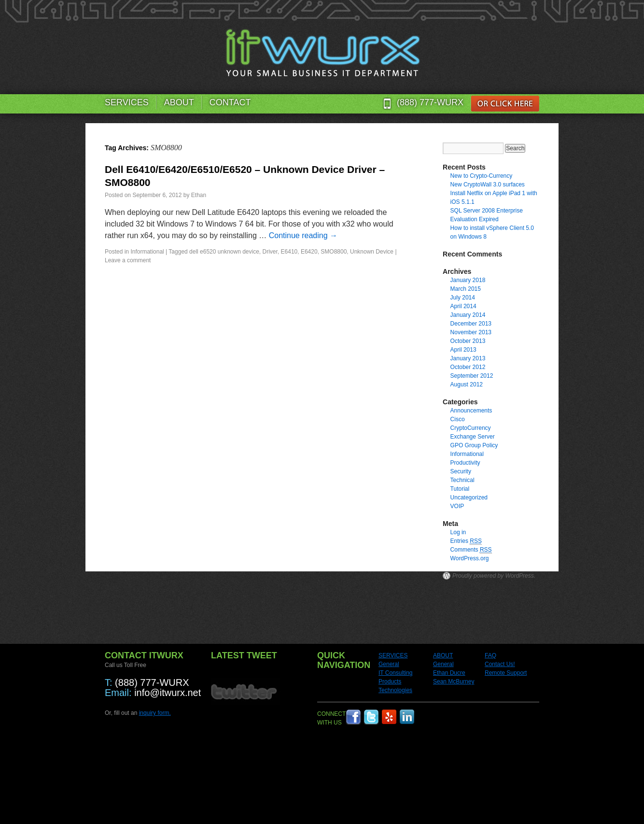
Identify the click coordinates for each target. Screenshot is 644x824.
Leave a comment (128, 260)
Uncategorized (469, 497)
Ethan (199, 195)
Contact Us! (500, 664)
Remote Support (506, 673)
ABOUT (179, 102)
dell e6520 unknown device (224, 252)
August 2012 (467, 384)
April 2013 (463, 350)
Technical (462, 480)
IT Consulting (395, 673)
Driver (270, 252)
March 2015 (466, 289)
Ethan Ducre (449, 673)
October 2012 (468, 367)
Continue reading (303, 235)
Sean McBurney (454, 682)
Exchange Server (473, 437)
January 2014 (468, 315)
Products (390, 682)
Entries (466, 541)
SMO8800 (334, 252)
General (389, 664)
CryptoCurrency (471, 428)
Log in (458, 532)
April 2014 (463, 306)
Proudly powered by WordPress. (494, 576)
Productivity (465, 463)
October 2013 (468, 341)
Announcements (471, 411)
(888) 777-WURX (430, 102)
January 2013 (468, 358)
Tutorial (460, 489)
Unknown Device (372, 252)
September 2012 (472, 376)
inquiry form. (155, 713)
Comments (471, 550)
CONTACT (230, 102)
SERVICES (127, 102)
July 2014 (463, 298)
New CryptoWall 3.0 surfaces (488, 185)
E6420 (309, 252)
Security (461, 471)
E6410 (289, 252)
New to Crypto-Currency (482, 176)
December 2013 (471, 324)
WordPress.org (470, 558)
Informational (147, 252)
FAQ (490, 655)
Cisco (458, 419)
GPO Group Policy (474, 445)
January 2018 (468, 280)
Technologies (395, 690)
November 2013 (471, 332)
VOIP (457, 506)
